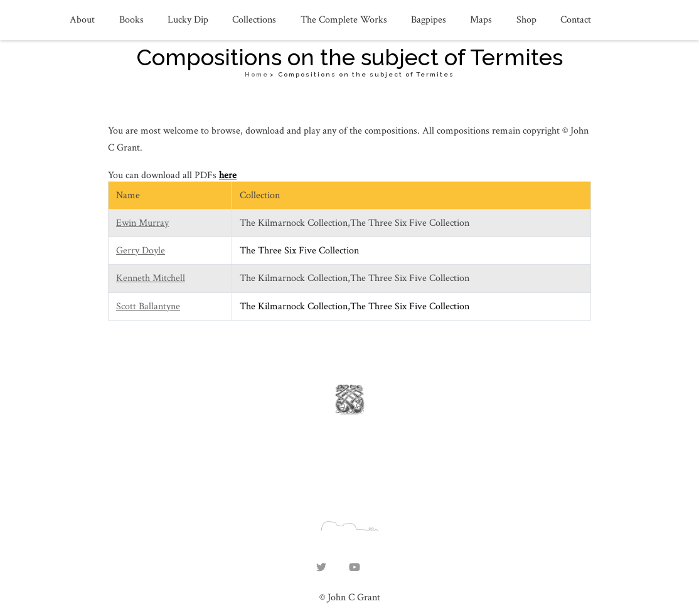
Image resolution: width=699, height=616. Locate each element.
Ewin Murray (142, 223)
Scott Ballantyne (148, 306)
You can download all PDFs (163, 175)
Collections (254, 20)
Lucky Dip (188, 20)
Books (131, 20)
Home (257, 74)
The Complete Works (344, 20)
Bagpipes (429, 20)
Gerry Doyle (141, 251)
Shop (526, 20)
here (228, 175)
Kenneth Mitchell (151, 278)
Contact (576, 20)
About (82, 20)
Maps (481, 20)
